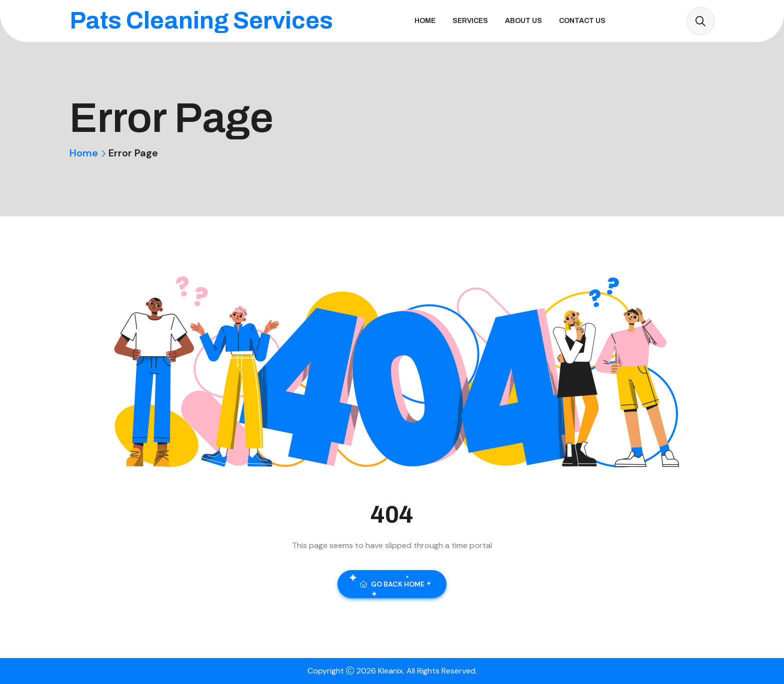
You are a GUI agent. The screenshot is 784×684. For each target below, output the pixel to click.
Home (425, 21)
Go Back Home (392, 584)
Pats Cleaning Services (201, 20)
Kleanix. (392, 671)
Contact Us (582, 21)
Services (470, 21)
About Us (523, 21)
